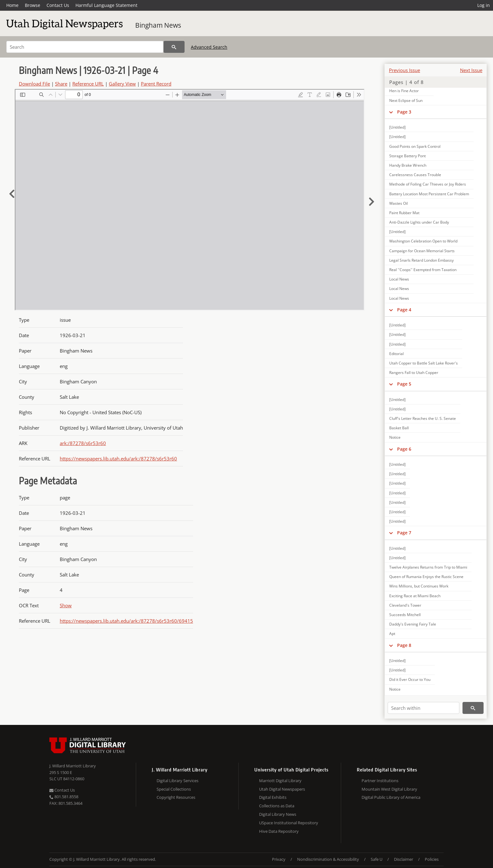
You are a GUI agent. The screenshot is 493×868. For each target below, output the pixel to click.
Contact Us (58, 5)
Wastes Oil (399, 203)
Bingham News (158, 25)
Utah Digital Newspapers (282, 789)
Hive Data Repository (279, 831)
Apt (392, 634)
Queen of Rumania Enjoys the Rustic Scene (426, 577)
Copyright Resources (176, 797)
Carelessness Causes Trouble (415, 175)
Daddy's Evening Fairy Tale (413, 624)
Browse (33, 5)
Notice (395, 437)
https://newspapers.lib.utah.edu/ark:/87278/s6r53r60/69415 (126, 621)
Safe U (377, 859)
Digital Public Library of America (391, 797)
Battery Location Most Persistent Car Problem (429, 194)
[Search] (85, 47)
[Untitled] (397, 127)
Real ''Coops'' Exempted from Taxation (423, 270)
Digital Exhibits (273, 797)
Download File (34, 84)
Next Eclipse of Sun (406, 100)
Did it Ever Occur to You (410, 679)
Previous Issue (404, 70)
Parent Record (156, 84)
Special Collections (174, 789)
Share (61, 84)
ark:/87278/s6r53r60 (83, 443)
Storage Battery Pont (407, 156)
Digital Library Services (177, 781)
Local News (399, 279)
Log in (484, 5)
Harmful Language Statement (106, 5)
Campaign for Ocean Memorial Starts (422, 251)
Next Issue (471, 70)
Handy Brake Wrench (408, 165)
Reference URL (88, 84)
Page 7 (404, 533)
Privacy (279, 859)
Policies (432, 859)
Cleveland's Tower (405, 605)
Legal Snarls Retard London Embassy (421, 260)
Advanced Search (209, 47)
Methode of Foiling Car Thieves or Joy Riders (428, 184)
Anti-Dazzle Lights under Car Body (419, 222)
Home (12, 5)
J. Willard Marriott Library (73, 766)
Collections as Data (277, 806)
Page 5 (404, 384)
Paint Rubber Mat (404, 213)
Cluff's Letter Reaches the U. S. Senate (423, 418)
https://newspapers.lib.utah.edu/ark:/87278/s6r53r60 (118, 459)
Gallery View (122, 84)
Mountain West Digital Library (389, 789)
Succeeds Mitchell (405, 615)
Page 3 (404, 112)
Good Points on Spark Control (415, 146)
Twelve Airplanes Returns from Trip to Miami (428, 567)
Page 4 (404, 310)
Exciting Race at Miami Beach (415, 596)
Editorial (396, 354)
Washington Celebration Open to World (423, 241)
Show (66, 605)
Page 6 (404, 449)
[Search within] (424, 708)
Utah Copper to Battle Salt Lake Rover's (424, 363)
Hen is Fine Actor (404, 91)
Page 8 (404, 645)
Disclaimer (404, 859)
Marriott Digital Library (280, 781)
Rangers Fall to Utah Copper (414, 373)
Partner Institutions (380, 781)
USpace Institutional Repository (289, 823)
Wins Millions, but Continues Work (419, 586)
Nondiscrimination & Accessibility (328, 859)
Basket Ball (399, 428)
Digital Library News (278, 814)
